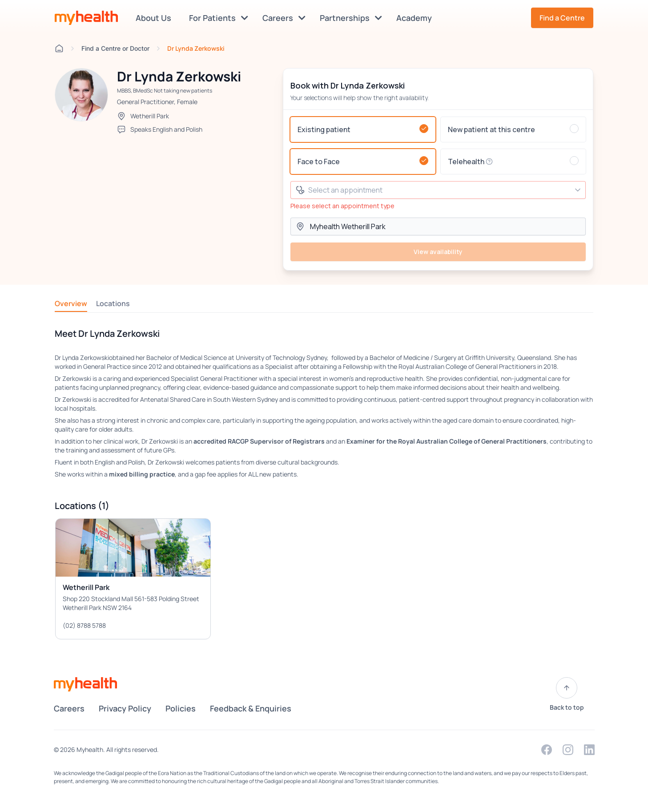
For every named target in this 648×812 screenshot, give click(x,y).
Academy (416, 18)
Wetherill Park (150, 116)
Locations (113, 303)
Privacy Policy (125, 708)
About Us (155, 18)
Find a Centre (562, 18)
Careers (284, 18)
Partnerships (351, 18)
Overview (71, 303)
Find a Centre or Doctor (115, 48)
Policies (181, 708)
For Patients (219, 18)
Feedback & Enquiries (251, 708)
